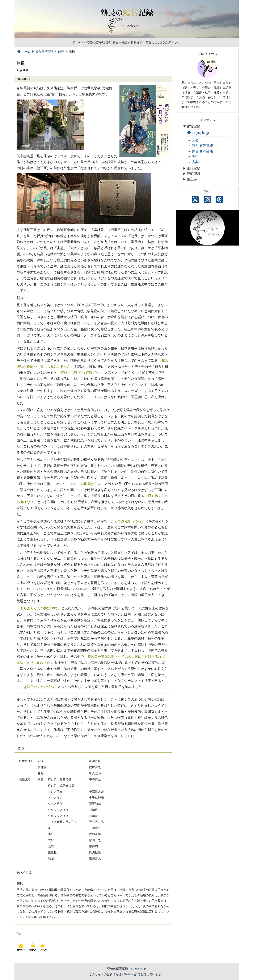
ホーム (24, 52)
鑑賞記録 (194, 126)
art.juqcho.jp (198, 133)
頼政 (74, 248)
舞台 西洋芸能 (202, 151)
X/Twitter (127, 974)
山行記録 (194, 168)
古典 (195, 162)
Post (20, 934)
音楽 (195, 140)
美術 (195, 156)
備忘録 (192, 179)
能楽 (61, 52)
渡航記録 (194, 174)
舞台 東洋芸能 (44, 52)
